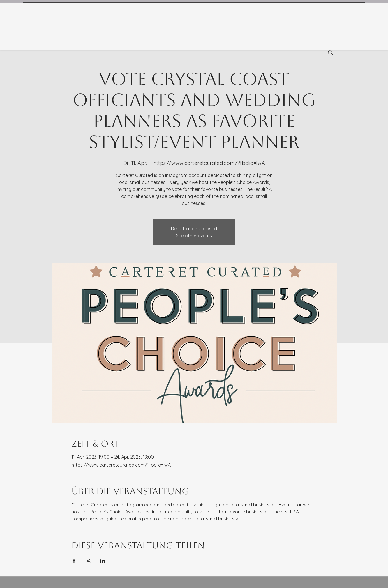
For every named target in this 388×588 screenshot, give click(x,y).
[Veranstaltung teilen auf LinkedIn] (103, 561)
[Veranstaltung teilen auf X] (88, 561)
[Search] (331, 53)
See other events (194, 236)
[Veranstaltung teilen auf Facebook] (74, 561)
